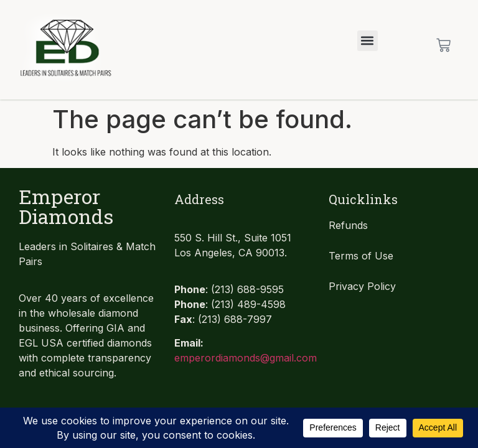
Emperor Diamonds (66, 206)
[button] (368, 41)
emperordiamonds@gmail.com (246, 358)
